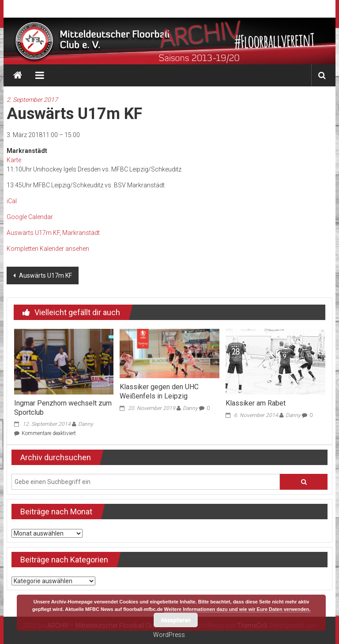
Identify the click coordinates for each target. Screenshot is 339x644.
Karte (14, 160)
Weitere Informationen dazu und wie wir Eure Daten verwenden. (237, 609)
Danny (86, 424)
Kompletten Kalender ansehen (48, 249)
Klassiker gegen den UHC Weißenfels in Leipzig (159, 391)
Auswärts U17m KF (45, 275)
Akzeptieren (176, 620)
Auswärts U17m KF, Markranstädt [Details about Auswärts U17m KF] (53, 233)
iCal (12, 201)
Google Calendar (30, 217)
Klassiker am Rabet (256, 403)
